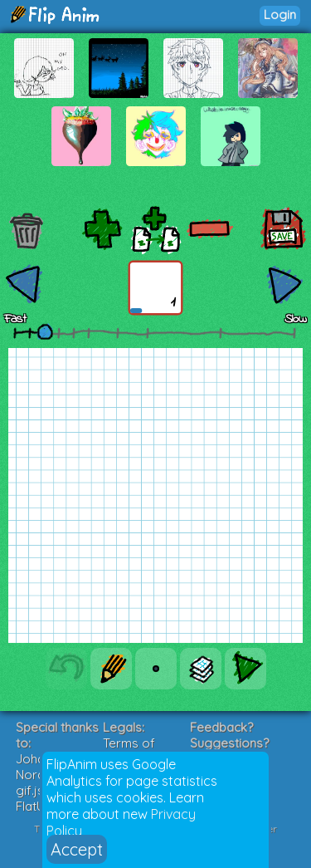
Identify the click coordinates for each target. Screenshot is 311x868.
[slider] (45, 331)
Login (280, 15)
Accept (77, 849)
